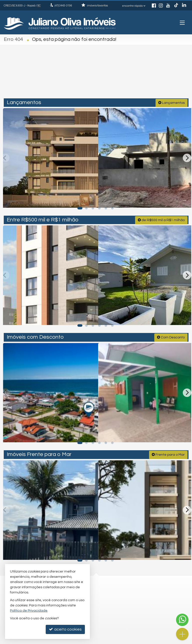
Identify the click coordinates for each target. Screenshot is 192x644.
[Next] (187, 157)
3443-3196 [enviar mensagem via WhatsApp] (63, 6)
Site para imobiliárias (152, 640)
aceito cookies (65, 629)
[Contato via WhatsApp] (182, 620)
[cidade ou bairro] (140, 76)
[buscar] (177, 76)
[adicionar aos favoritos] (88, 198)
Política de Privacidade (71, 640)
